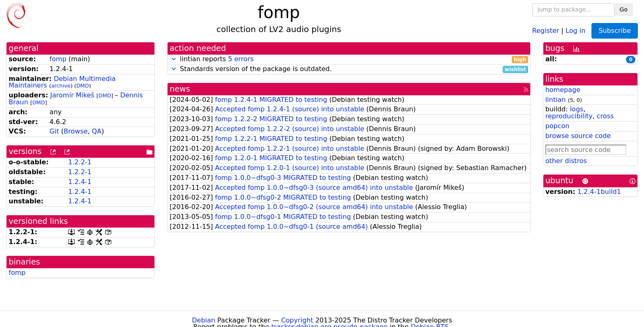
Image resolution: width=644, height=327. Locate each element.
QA (97, 131)
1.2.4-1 (80, 182)
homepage (563, 90)
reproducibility (569, 116)
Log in (575, 30)
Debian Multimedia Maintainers (62, 82)
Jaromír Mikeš (72, 95)
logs (577, 109)
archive (61, 86)
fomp (58, 59)
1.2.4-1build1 (599, 192)
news (180, 89)
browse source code (578, 136)
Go (624, 9)
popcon (558, 126)
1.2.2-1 (80, 162)
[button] (174, 59)
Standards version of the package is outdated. (349, 69)
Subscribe (615, 31)
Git (54, 131)
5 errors (241, 59)
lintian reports (349, 59)
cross (605, 116)
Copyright (297, 320)
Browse (76, 131)
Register (546, 30)
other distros (566, 161)
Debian (204, 320)
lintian (556, 100)
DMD (83, 86)
